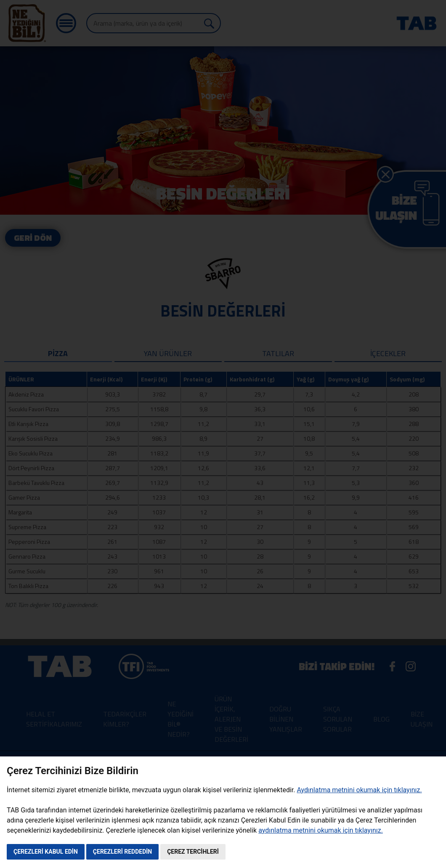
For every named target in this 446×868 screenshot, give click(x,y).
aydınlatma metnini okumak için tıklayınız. (321, 830)
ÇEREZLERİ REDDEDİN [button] (122, 852)
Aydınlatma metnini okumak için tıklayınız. (359, 790)
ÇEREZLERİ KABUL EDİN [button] (46, 852)
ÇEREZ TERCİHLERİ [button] (193, 852)
